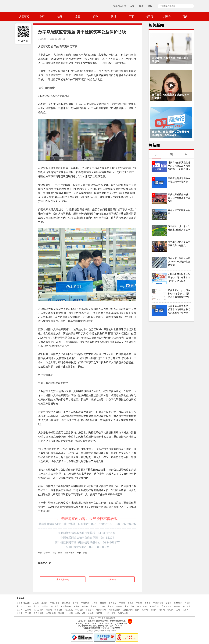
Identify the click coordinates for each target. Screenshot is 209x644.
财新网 (20, 613)
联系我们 (111, 618)
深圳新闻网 (154, 606)
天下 (131, 16)
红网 (137, 610)
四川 (114, 16)
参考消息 (113, 603)
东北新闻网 (38, 610)
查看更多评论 (63, 579)
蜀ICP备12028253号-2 (114, 626)
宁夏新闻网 (167, 606)
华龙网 (85, 606)
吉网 (178, 610)
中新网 (139, 603)
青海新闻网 (38, 613)
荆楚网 (110, 606)
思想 (78, 16)
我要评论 (112, 579)
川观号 (167, 16)
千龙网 (28, 613)
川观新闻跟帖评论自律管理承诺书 (102, 631)
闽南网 (76, 606)
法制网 (170, 610)
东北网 (37, 606)
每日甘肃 (186, 606)
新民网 (99, 613)
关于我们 (92, 618)
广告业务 (102, 618)
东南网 (91, 613)
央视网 (131, 603)
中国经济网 (158, 603)
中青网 (148, 603)
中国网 (122, 603)
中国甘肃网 (51, 613)
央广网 (76, 603)
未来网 (103, 603)
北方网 (28, 606)
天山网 (102, 606)
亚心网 (20, 610)
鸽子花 (149, 16)
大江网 (20, 606)
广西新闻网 (66, 606)
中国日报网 (55, 603)
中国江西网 (142, 606)
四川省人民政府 (23, 603)
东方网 (145, 610)
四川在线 (55, 606)
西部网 (61, 613)
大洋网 (70, 613)
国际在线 (66, 603)
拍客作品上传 (120, 6)
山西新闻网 (128, 610)
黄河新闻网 (101, 610)
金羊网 (45, 606)
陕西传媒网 (123, 613)
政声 (42, 16)
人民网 (36, 603)
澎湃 (113, 613)
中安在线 (79, 610)
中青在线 (85, 603)
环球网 (95, 603)
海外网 (162, 610)
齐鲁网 (177, 606)
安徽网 (168, 603)
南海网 (93, 606)
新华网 (44, 603)
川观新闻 (24, 16)
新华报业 (178, 603)
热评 (60, 16)
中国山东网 (80, 613)
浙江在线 (69, 610)
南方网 (49, 610)
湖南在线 (58, 610)
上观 (107, 613)
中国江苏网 (129, 606)
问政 (96, 16)
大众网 (187, 603)
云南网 (28, 610)
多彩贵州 (90, 610)
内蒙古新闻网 (114, 610)
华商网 (119, 606)
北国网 (186, 610)
